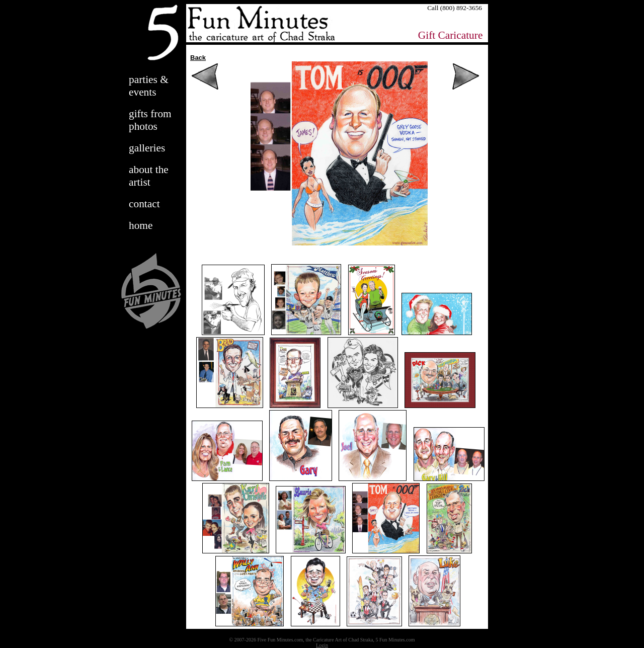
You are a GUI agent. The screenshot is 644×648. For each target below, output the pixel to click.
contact (144, 204)
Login (322, 645)
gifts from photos (150, 120)
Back (198, 58)
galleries (147, 148)
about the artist (149, 176)
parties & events (149, 86)
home (141, 225)
